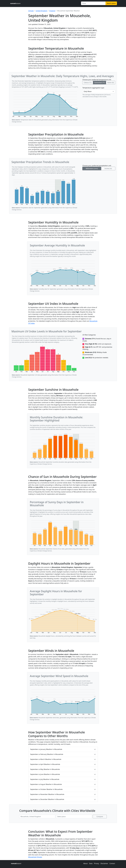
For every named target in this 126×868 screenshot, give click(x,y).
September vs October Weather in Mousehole (46, 789)
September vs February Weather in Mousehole (47, 754)
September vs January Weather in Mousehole (46, 749)
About (85, 863)
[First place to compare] (37, 817)
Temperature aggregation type (93, 88)
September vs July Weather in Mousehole (45, 779)
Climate (31, 11)
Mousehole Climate (35, 857)
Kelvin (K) (111, 83)
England (52, 11)
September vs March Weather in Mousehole (46, 759)
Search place (111, 3)
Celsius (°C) (88, 83)
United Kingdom (42, 11)
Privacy (96, 863)
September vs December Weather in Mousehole (47, 799)
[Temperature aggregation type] (99, 91)
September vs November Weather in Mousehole (47, 794)
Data (91, 863)
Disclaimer (104, 863)
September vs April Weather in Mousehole (45, 764)
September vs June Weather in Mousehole (45, 774)
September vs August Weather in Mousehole (46, 784)
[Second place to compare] (74, 817)
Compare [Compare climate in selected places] (100, 817)
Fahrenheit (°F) (99, 83)
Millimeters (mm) (92, 168)
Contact (112, 863)
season (15, 3)
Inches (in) (108, 168)
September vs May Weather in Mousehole (45, 769)
